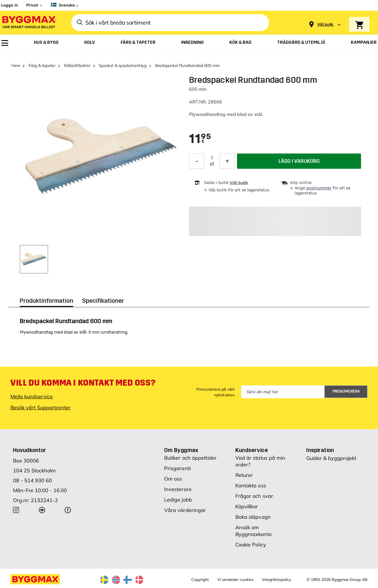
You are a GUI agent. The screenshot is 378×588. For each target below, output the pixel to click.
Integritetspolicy (277, 580)
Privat (32, 5)
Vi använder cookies (235, 580)
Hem (16, 65)
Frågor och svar (254, 496)
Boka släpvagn (253, 517)
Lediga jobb (178, 500)
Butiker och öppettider (190, 458)
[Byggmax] (29, 23)
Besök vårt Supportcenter (41, 408)
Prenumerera (346, 391)
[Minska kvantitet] (197, 161)
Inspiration (320, 450)
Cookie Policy (251, 545)
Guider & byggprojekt (331, 458)
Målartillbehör (77, 65)
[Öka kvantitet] (227, 161)
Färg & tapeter (42, 65)
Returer (244, 475)
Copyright (200, 580)
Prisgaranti (177, 468)
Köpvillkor (247, 506)
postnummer (319, 188)
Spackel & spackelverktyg (123, 65)
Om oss (173, 479)
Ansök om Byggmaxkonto (253, 531)
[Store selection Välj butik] (325, 24)
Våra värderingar (185, 510)
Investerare (178, 489)
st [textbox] (212, 164)
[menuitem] (5, 43)
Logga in (9, 5)
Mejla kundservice (32, 396)
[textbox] (200, 139)
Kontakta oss (251, 486)
